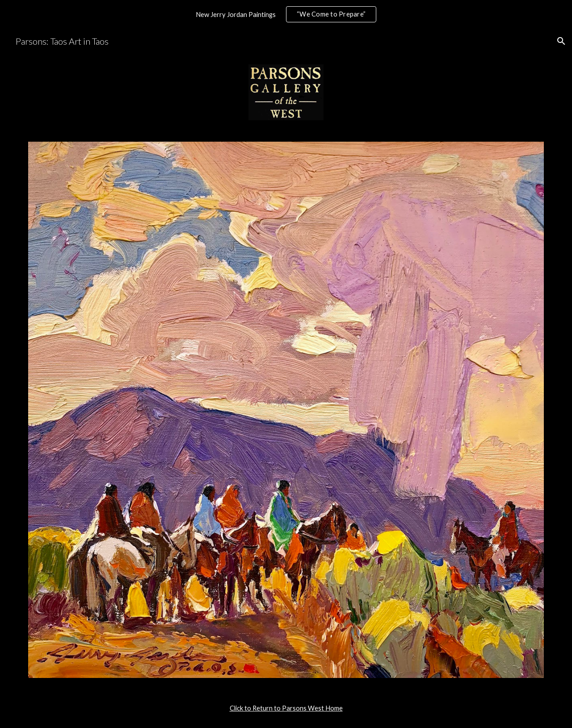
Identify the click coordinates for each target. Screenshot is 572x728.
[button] (561, 41)
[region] (286, 14)
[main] (286, 708)
